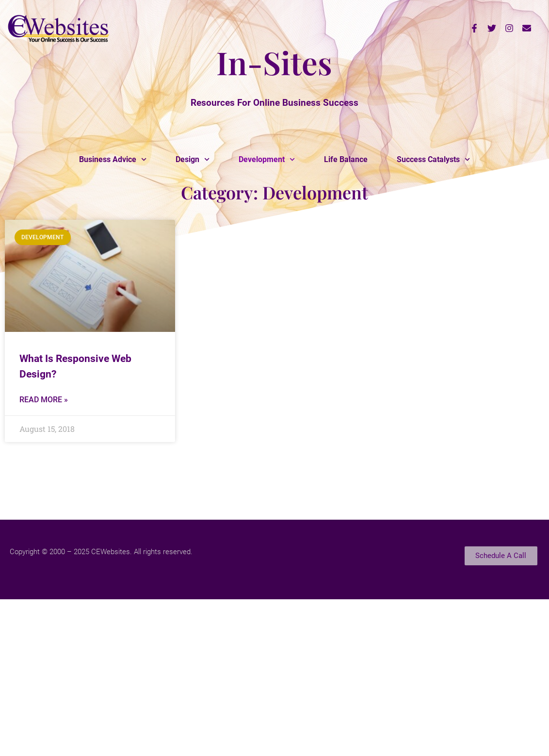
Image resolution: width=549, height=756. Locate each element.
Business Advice (113, 159)
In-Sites (274, 62)
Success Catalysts (433, 159)
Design (193, 159)
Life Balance (346, 159)
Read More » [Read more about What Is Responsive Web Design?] (44, 400)
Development (267, 159)
